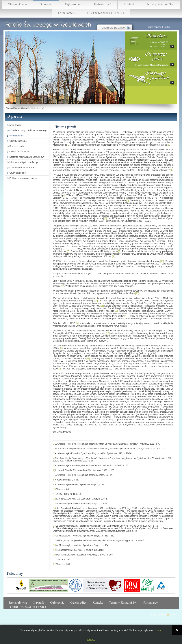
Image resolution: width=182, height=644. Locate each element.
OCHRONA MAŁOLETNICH (106, 13)
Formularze (65, 13)
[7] (68, 251)
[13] (137, 293)
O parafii (45, 4)
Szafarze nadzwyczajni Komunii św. (27, 157)
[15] (102, 306)
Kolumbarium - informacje (22, 168)
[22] (60, 369)
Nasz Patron (16, 125)
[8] (119, 251)
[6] (106, 218)
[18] (77, 323)
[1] (68, 145)
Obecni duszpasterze (20, 152)
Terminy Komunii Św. (160, 4)
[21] (88, 358)
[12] (62, 286)
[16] (116, 311)
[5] (128, 200)
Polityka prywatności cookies (24, 178)
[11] (67, 276)
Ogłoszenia (72, 4)
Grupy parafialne (18, 173)
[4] (64, 195)
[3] (171, 170)
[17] (126, 316)
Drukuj (167, 27)
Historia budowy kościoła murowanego (28, 130)
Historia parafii (17, 136)
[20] (62, 348)
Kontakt (129, 4)
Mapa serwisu (155, 27)
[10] (162, 261)
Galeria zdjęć (103, 4)
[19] (108, 333)
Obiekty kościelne (18, 141)
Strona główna (18, 4)
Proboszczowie (17, 146)
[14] (96, 301)
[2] (168, 145)
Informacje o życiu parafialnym (24, 162)
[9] (113, 256)
